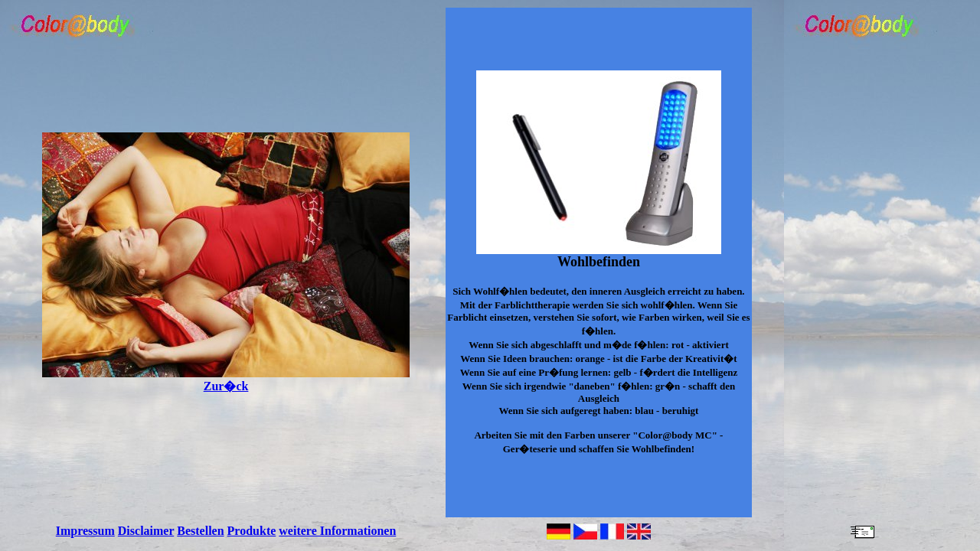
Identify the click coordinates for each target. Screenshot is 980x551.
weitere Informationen (337, 531)
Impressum (85, 531)
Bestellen (200, 531)
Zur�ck (226, 380)
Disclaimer (146, 531)
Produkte (252, 531)
